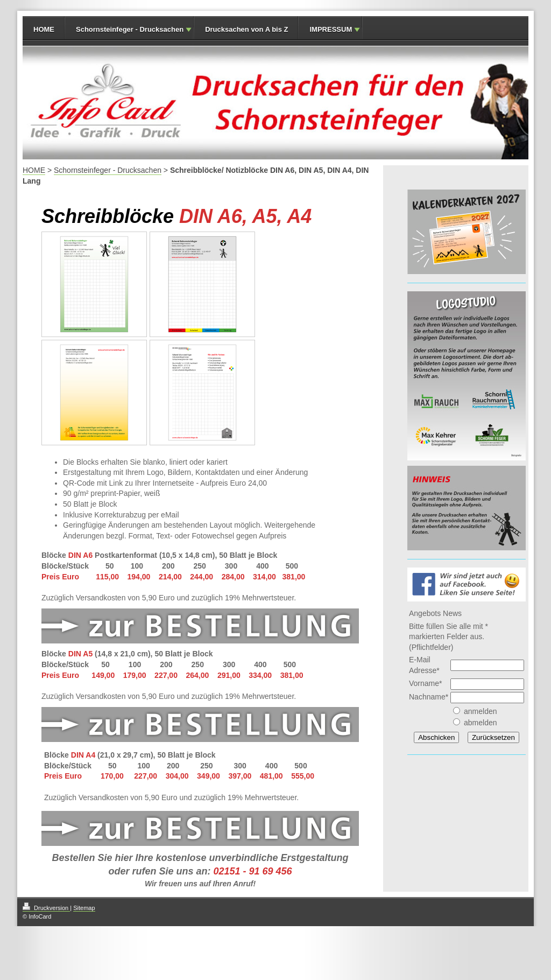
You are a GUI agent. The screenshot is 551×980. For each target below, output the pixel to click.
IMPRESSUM (331, 29)
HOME (44, 29)
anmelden (481, 711)
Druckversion (46, 908)
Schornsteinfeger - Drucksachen (130, 29)
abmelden (481, 723)
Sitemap (84, 908)
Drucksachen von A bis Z (246, 29)
